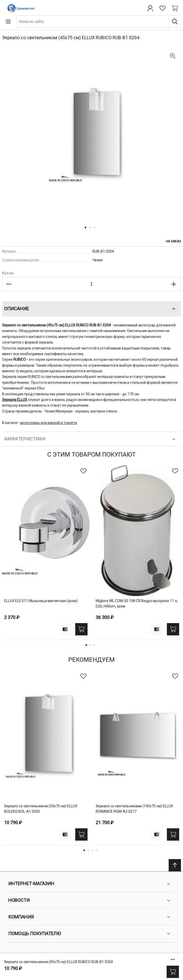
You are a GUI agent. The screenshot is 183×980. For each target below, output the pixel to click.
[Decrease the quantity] (9, 284)
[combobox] (99, 22)
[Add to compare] (65, 629)
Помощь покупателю (90, 934)
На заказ (173, 241)
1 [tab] (86, 645)
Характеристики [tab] (90, 439)
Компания (90, 917)
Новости (90, 901)
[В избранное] (83, 471)
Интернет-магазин (90, 884)
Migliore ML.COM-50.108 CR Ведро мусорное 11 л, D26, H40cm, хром (137, 604)
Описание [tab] (90, 309)
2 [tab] (90, 645)
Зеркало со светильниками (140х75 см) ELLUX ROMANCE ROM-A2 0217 (134, 809)
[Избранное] (163, 8)
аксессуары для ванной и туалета (49, 423)
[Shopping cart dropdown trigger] (175, 8)
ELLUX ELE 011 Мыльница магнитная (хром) (41, 601)
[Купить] (173, 972)
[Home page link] (20, 8)
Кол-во (8, 273)
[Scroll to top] (175, 865)
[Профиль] (150, 8)
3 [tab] (94, 645)
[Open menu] (8, 22)
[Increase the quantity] (174, 284)
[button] (87, 231)
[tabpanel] (46, 552)
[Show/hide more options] (173, 960)
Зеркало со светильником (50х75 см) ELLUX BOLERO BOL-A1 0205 (41, 809)
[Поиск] (175, 22)
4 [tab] (96, 850)
